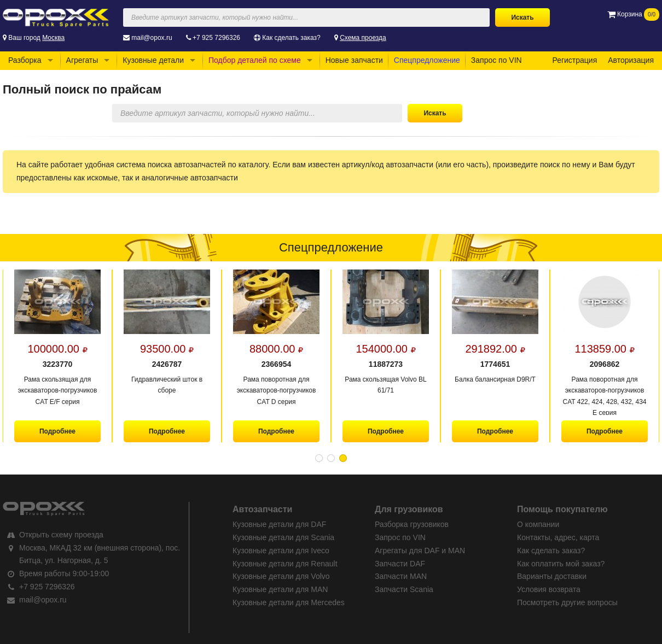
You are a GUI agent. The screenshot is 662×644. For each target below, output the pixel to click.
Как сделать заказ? (291, 38)
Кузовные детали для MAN (280, 589)
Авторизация (631, 60)
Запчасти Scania (404, 589)
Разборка (25, 60)
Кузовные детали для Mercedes (289, 602)
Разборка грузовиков (412, 524)
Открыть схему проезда (61, 535)
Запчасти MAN (401, 576)
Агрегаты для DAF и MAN (420, 551)
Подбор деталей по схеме (255, 60)
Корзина (633, 14)
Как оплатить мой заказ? (561, 564)
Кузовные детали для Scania (283, 537)
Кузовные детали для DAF (279, 524)
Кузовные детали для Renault (285, 564)
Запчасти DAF (400, 564)
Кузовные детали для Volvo (281, 576)
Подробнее (57, 431)
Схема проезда (363, 38)
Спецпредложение (427, 60)
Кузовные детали (153, 60)
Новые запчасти (354, 60)
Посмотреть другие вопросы (567, 602)
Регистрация (574, 60)
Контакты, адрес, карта (558, 537)
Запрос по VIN (496, 60)
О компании (538, 524)
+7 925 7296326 (216, 38)
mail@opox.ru (152, 38)
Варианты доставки (552, 576)
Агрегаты (82, 60)
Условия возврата (549, 589)
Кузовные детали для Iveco (281, 551)
